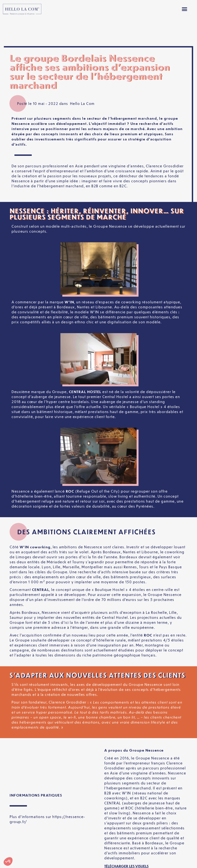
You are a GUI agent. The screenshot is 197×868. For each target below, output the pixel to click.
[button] (185, 9)
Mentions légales (29, 855)
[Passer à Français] (98, 862)
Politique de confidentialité (87, 855)
